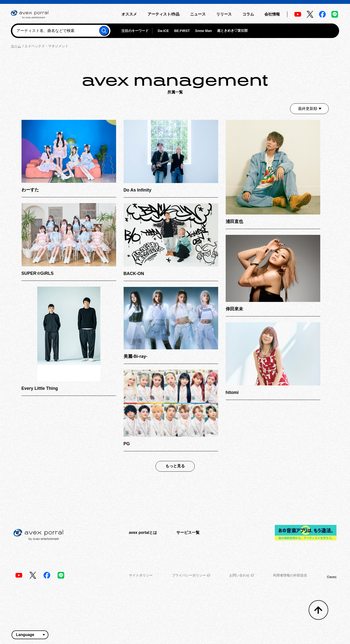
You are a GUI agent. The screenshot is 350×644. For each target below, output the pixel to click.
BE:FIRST (182, 31)
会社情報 (272, 14)
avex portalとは (143, 533)
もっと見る (175, 466)
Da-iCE (163, 31)
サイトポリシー (141, 575)
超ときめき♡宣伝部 (232, 31)
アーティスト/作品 (164, 14)
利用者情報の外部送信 (290, 575)
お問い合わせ (242, 575)
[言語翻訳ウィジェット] (30, 635)
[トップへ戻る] (318, 610)
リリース (224, 14)
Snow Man (204, 31)
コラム (248, 14)
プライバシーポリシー (191, 575)
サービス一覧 (188, 533)
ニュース (198, 14)
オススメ (129, 14)
